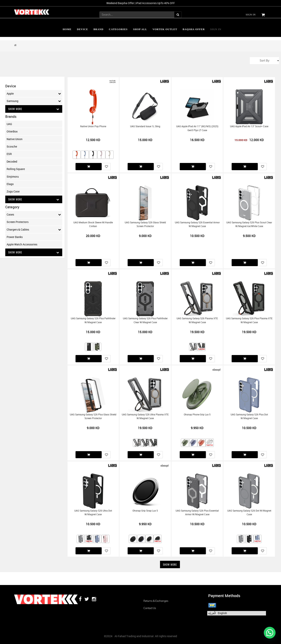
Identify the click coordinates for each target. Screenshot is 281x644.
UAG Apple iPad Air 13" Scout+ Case (249, 126)
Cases (34, 215)
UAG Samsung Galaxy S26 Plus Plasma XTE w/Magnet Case (249, 320)
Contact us (150, 608)
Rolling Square (16, 169)
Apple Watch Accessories (22, 245)
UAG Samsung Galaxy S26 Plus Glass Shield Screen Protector (93, 416)
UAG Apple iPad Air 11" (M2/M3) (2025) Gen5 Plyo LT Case (197, 128)
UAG (9, 124)
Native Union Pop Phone (93, 126)
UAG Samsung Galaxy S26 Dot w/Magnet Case (249, 513)
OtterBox (12, 132)
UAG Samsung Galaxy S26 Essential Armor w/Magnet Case (197, 224)
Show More (34, 109)
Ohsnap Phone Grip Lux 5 (197, 415)
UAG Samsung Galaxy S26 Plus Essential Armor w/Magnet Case (197, 513)
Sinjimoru (13, 177)
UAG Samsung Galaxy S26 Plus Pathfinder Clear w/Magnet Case (145, 320)
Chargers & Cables (34, 230)
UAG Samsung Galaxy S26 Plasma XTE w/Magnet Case (197, 320)
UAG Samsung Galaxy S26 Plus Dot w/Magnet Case (249, 416)
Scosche (12, 147)
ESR (9, 154)
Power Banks (15, 237)
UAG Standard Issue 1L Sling (145, 126)
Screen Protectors (18, 222)
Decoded (12, 161)
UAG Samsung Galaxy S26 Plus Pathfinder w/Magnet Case (93, 320)
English (222, 613)
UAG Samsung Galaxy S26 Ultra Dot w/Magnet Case (93, 513)
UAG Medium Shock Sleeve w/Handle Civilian (93, 224)
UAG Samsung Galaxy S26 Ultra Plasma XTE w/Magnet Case (145, 416)
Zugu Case (13, 192)
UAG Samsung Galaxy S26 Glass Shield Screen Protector (145, 224)
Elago (10, 184)
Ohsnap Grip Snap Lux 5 (145, 511)
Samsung (34, 101)
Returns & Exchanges (156, 601)
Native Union (15, 139)
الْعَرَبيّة (212, 613)
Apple (34, 94)
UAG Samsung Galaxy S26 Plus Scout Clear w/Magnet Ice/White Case (249, 224)
